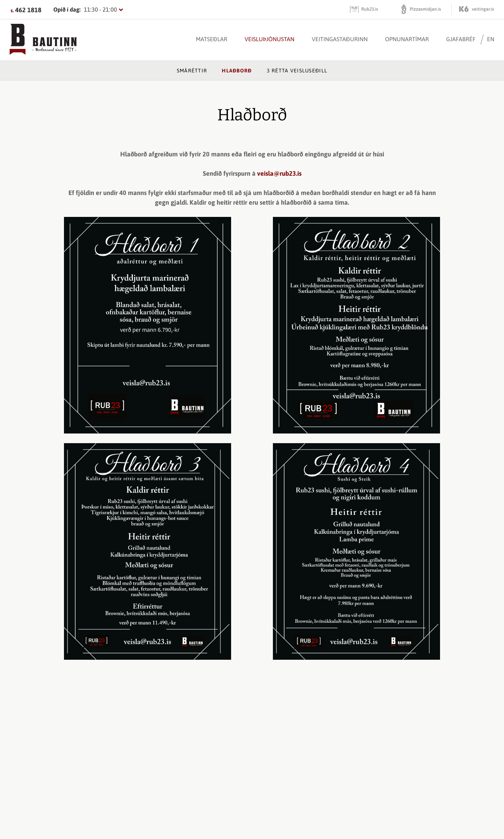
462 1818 (28, 10)
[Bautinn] (43, 40)
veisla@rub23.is (279, 173)
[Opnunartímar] (88, 9)
